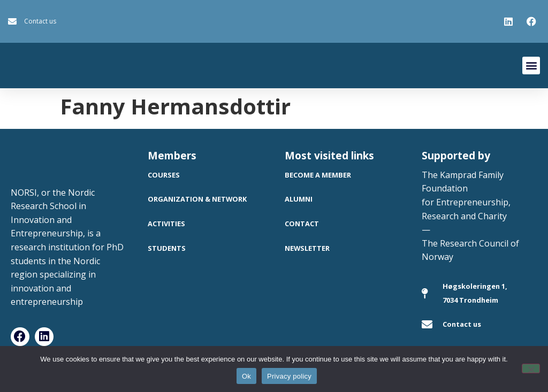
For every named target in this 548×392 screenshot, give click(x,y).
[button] (531, 66)
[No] (531, 368)
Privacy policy (289, 376)
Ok (246, 376)
